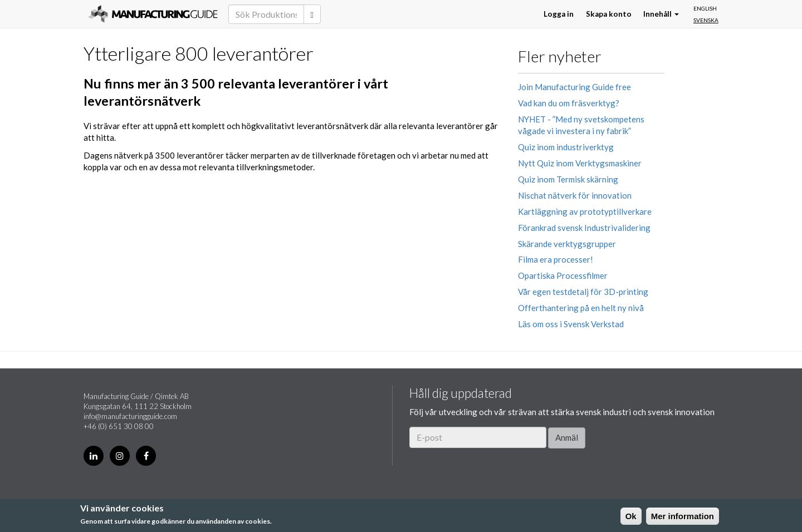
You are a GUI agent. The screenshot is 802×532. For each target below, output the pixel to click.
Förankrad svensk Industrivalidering (584, 228)
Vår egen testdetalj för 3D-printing (583, 292)
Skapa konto (609, 14)
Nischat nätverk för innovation (575, 195)
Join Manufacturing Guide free (574, 87)
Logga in (559, 14)
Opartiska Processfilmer (563, 275)
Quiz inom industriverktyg (566, 147)
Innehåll (661, 14)
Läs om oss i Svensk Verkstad (571, 324)
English (705, 8)
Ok (631, 516)
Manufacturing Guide (153, 14)
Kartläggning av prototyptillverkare (585, 211)
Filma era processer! (556, 259)
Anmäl (567, 437)
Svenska (706, 20)
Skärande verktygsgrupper (567, 244)
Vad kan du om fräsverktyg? (569, 103)
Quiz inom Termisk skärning (568, 179)
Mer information (683, 516)
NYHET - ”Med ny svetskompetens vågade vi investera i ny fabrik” (581, 125)
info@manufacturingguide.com (130, 416)
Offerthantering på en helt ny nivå (581, 308)
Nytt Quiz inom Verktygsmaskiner (580, 163)
